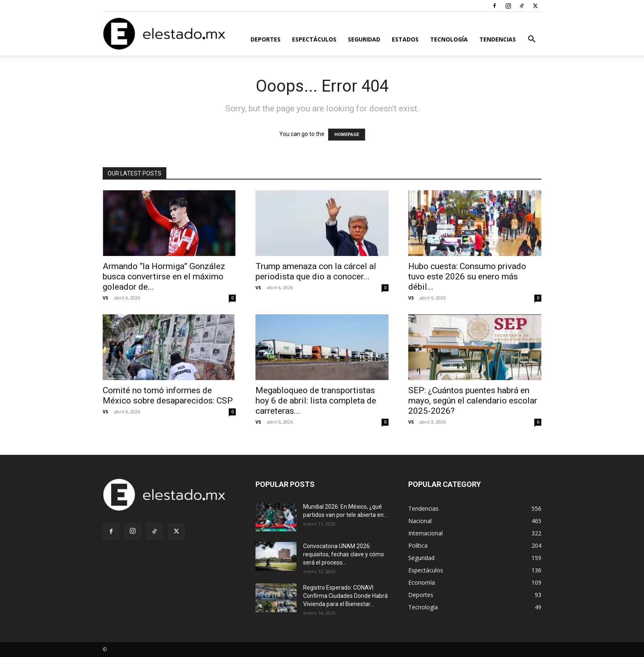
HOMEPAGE (347, 135)
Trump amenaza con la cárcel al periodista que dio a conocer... (316, 271)
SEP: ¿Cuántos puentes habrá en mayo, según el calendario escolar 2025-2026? (473, 401)
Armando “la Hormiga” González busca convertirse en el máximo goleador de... (164, 277)
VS (106, 298)
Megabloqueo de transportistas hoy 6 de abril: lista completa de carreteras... (316, 401)
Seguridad (364, 39)
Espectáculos (314, 39)
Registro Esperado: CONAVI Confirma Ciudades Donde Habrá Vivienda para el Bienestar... (345, 596)
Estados (405, 39)
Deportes (266, 39)
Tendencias (498, 39)
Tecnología (449, 39)
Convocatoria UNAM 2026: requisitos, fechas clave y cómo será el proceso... (344, 554)
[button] (531, 40)
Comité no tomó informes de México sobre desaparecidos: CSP (168, 395)
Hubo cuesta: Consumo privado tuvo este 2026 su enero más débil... (467, 277)
